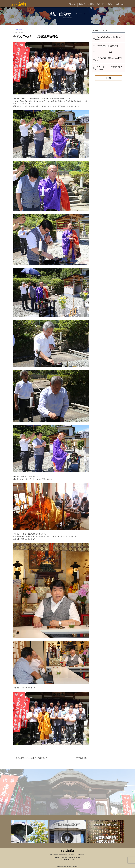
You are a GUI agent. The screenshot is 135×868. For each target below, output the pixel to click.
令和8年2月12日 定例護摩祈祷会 (107, 46)
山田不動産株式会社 (67, 831)
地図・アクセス (30, 831)
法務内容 (101, 5)
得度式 (110, 5)
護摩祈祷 (82, 5)
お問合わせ (120, 5)
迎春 (104, 52)
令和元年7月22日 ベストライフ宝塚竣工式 (32, 758)
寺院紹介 (72, 5)
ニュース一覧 (18, 29)
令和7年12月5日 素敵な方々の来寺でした (109, 59)
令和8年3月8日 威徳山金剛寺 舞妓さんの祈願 (109, 38)
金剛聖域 (91, 5)
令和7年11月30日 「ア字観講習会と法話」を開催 (109, 68)
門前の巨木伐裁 (81, 758)
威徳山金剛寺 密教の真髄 (105, 831)
